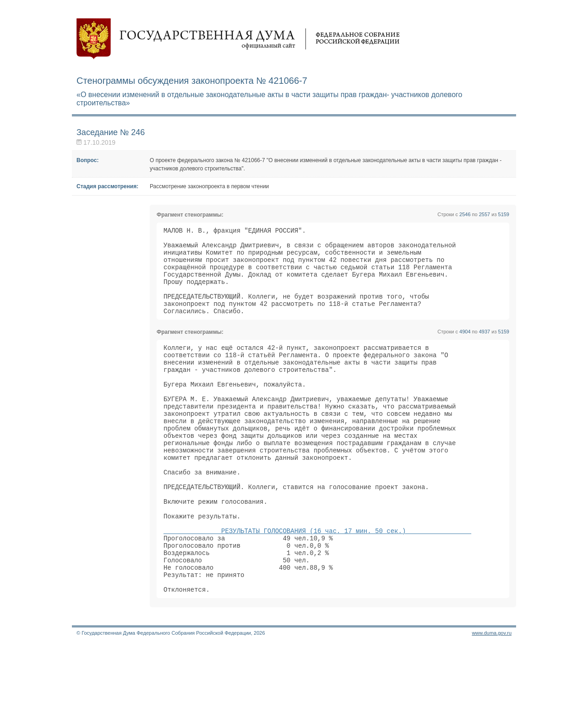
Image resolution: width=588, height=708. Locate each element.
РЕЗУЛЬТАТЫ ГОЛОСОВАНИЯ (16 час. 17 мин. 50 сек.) (317, 583)
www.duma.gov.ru (492, 696)
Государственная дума (238, 39)
